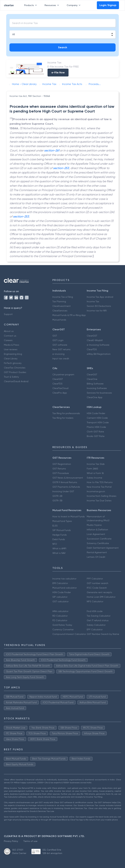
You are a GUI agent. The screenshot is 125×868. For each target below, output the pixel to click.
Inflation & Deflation (97, 530)
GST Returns (59, 469)
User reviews (11, 349)
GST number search (97, 583)
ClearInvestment (62, 306)
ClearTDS (92, 349)
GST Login (58, 340)
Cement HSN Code (97, 418)
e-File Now (58, 72)
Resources (52, 5)
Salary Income (94, 478)
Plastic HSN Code (96, 427)
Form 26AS (92, 469)
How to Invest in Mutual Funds (69, 516)
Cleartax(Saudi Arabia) (16, 381)
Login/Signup (108, 5)
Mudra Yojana (94, 525)
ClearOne (92, 379)
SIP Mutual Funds (62, 530)
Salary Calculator (96, 625)
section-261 (52, 150)
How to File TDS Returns (100, 482)
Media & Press (12, 345)
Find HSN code (95, 611)
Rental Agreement (97, 552)
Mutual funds (59, 320)
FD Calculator (60, 620)
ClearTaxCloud (60, 388)
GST (55, 336)
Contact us (10, 336)
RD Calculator (60, 616)
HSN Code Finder (96, 413)
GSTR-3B (57, 501)
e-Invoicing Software (98, 345)
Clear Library (11, 359)
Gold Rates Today (62, 625)
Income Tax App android (100, 297)
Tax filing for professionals (66, 413)
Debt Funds (59, 539)
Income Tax (93, 301)
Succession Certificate (99, 539)
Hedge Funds (60, 535)
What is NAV (59, 553)
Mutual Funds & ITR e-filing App (69, 315)
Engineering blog (13, 354)
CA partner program (63, 374)
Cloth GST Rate (95, 432)
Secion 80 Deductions (99, 306)
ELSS (55, 526)
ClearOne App (95, 397)
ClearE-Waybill (95, 340)
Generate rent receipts (99, 592)
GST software (60, 345)
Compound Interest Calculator (69, 634)
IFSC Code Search (97, 588)
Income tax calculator (64, 579)
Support (8, 314)
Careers (8, 340)
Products (31, 5)
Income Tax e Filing (63, 297)
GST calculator (60, 601)
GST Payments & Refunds (66, 487)
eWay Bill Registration (99, 354)
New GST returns (61, 349)
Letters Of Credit (96, 557)
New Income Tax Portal (99, 487)
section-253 (61, 168)
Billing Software (95, 384)
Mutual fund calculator (65, 588)
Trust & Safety (11, 377)
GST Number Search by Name (103, 634)
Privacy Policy (11, 841)
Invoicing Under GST (63, 491)
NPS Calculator (95, 601)
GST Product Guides (15, 372)
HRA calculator (60, 611)
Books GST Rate (96, 436)
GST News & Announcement (68, 478)
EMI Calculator (60, 583)
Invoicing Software (97, 388)
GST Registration (62, 464)
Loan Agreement (96, 534)
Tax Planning (59, 301)
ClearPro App (60, 393)
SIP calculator (60, 597)
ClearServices (60, 311)
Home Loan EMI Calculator (101, 597)
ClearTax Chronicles (15, 368)
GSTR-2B (57, 496)
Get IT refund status (98, 620)
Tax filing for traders (63, 418)
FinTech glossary (13, 363)
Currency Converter (63, 629)
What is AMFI (59, 548)
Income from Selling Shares (102, 496)
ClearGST (92, 336)
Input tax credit (61, 359)
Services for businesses (99, 393)
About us (9, 331)
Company (74, 5)
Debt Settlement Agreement (103, 548)
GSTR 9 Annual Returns (65, 482)
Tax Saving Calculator (99, 616)
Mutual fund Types (62, 521)
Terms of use (30, 841)
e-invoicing (58, 354)
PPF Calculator (95, 579)
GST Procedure (61, 473)
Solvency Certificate (98, 543)
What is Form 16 (95, 473)
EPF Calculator (95, 629)
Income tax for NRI (97, 311)
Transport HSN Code (98, 422)
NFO (55, 544)
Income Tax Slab (96, 464)
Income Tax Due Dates (99, 501)
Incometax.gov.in (96, 491)
